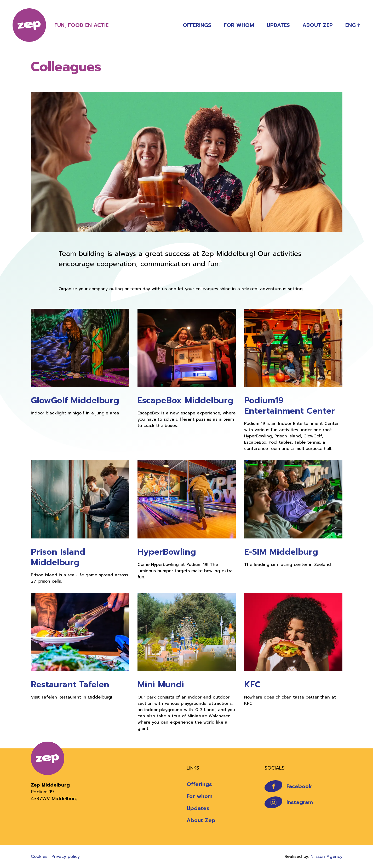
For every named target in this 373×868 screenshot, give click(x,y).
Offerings (197, 25)
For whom (239, 25)
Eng (351, 25)
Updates (278, 25)
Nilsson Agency (326, 857)
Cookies (39, 857)
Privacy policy (66, 857)
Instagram (289, 802)
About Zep (318, 25)
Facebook (288, 786)
